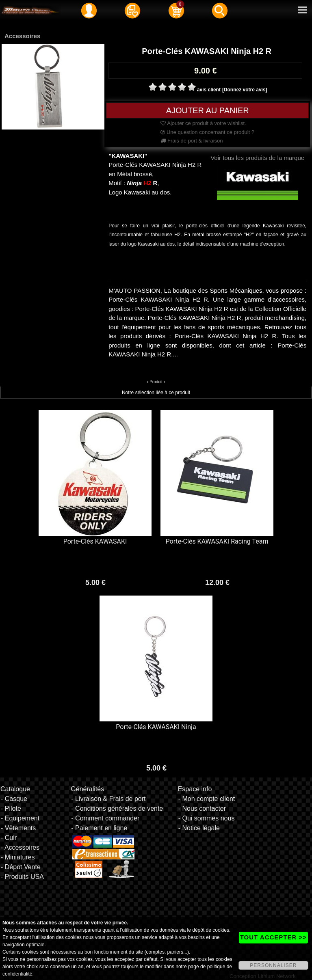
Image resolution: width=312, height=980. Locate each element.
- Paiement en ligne (99, 828)
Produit (156, 382)
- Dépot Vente (21, 867)
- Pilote (11, 808)
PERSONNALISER (273, 965)
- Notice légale (199, 828)
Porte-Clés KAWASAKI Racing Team (217, 541)
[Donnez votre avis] (245, 90)
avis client (209, 90)
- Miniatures (18, 857)
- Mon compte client (207, 799)
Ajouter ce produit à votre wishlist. (203, 123)
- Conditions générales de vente (117, 808)
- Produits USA (22, 877)
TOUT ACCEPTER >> (273, 937)
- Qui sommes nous (207, 818)
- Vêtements (18, 828)
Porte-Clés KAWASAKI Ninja (156, 727)
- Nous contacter (202, 808)
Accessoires (22, 36)
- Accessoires (20, 847)
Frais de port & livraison (192, 141)
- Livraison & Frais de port (108, 799)
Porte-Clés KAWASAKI (95, 541)
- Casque (14, 799)
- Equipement (20, 818)
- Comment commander (105, 818)
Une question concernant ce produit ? (207, 132)
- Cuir (9, 838)
